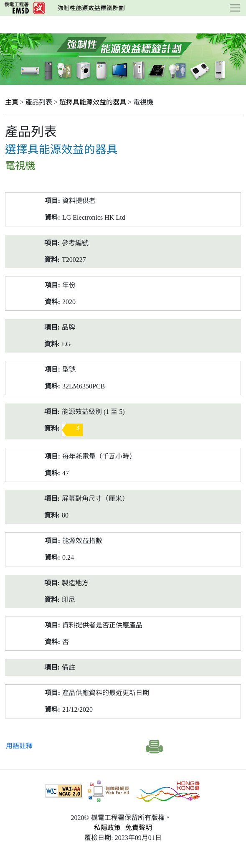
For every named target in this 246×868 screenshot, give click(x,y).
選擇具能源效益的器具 (93, 102)
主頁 (12, 102)
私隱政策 (107, 828)
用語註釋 (19, 746)
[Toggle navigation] (235, 8)
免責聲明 (139, 828)
